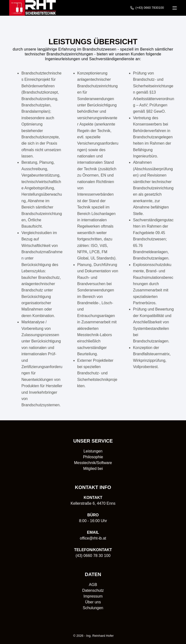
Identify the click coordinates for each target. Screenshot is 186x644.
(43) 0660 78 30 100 (93, 556)
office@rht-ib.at (93, 538)
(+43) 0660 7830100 (147, 8)
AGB (93, 585)
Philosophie (93, 457)
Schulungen (93, 608)
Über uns (93, 602)
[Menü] (175, 8)
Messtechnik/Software (93, 463)
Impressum (93, 596)
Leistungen (93, 451)
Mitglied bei (93, 469)
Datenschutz (93, 590)
